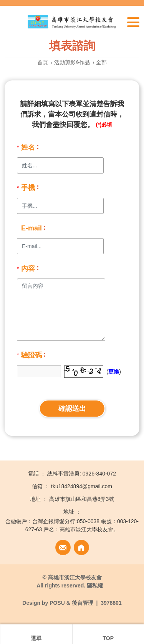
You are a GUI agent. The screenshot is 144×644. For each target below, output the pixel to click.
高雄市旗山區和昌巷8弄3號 (82, 499)
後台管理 (83, 603)
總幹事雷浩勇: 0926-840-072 (82, 474)
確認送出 (72, 409)
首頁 (43, 62)
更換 (114, 372)
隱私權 (95, 586)
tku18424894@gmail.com (82, 486)
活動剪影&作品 (72, 62)
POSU (57, 603)
